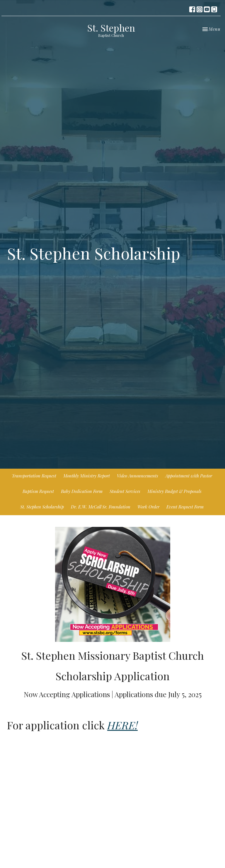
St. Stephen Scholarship (42, 507)
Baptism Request (38, 491)
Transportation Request (34, 476)
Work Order (148, 507)
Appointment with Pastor (189, 476)
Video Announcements (138, 476)
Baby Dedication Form (82, 491)
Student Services (125, 491)
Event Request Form (185, 507)
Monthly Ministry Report (87, 476)
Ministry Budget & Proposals (174, 491)
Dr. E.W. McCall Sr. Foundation (101, 507)
